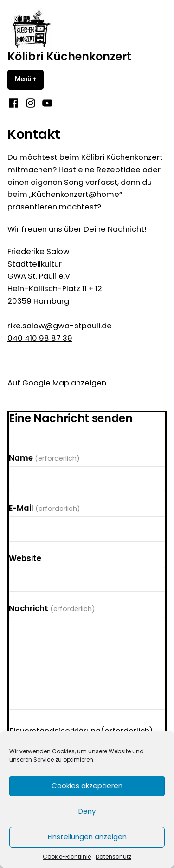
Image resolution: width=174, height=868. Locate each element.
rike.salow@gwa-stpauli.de (60, 326)
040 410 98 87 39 (40, 338)
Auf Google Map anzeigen (57, 383)
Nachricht (52, 609)
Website (25, 558)
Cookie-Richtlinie (67, 857)
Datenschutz (113, 857)
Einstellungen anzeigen (87, 837)
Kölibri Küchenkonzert (69, 56)
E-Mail (45, 508)
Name (44, 458)
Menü (29, 79)
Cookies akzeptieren (87, 786)
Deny (87, 811)
